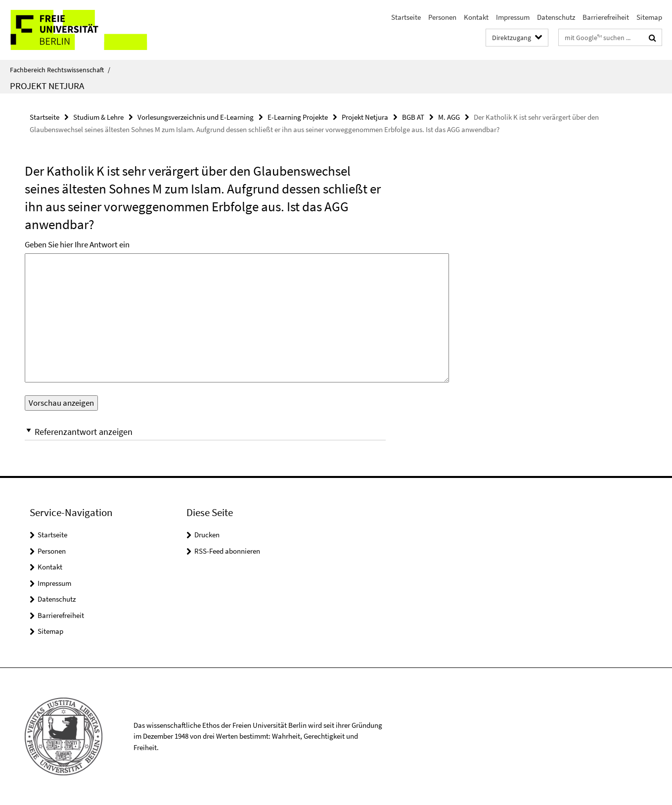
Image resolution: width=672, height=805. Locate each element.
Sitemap (649, 17)
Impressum (513, 17)
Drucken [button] (207, 535)
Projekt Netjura (47, 86)
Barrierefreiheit (606, 17)
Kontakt (476, 17)
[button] (205, 432)
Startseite (406, 17)
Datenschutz (556, 17)
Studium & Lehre (98, 117)
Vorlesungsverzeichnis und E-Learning (196, 117)
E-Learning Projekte (298, 117)
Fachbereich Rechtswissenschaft (60, 70)
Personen (442, 17)
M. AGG (449, 117)
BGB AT (413, 117)
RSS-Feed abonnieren (227, 551)
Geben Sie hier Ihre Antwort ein (77, 244)
